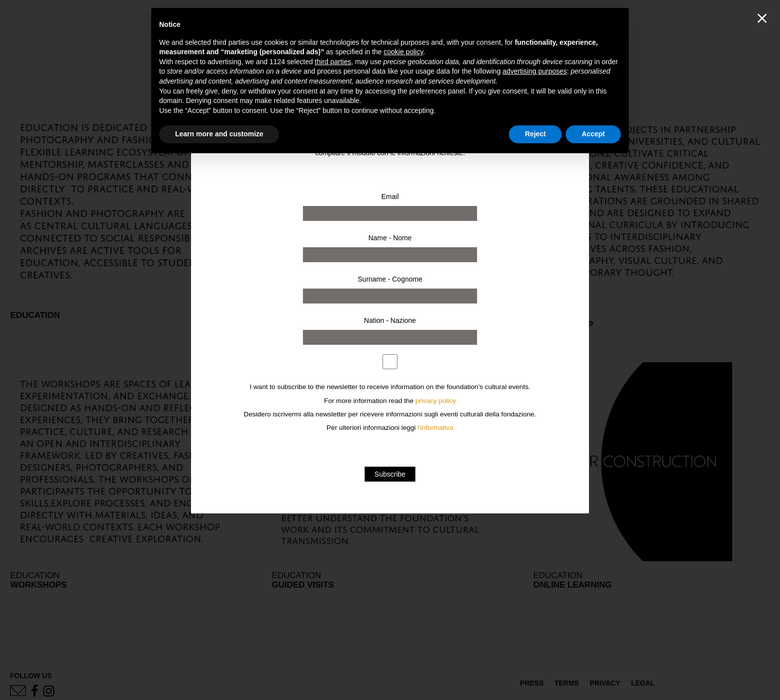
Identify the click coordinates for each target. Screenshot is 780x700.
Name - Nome (390, 238)
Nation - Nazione (390, 320)
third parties (333, 62)
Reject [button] (535, 134)
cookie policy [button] (403, 52)
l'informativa (435, 428)
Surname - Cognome (390, 279)
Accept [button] (593, 134)
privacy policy (436, 401)
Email (390, 197)
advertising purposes (535, 71)
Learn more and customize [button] (219, 134)
